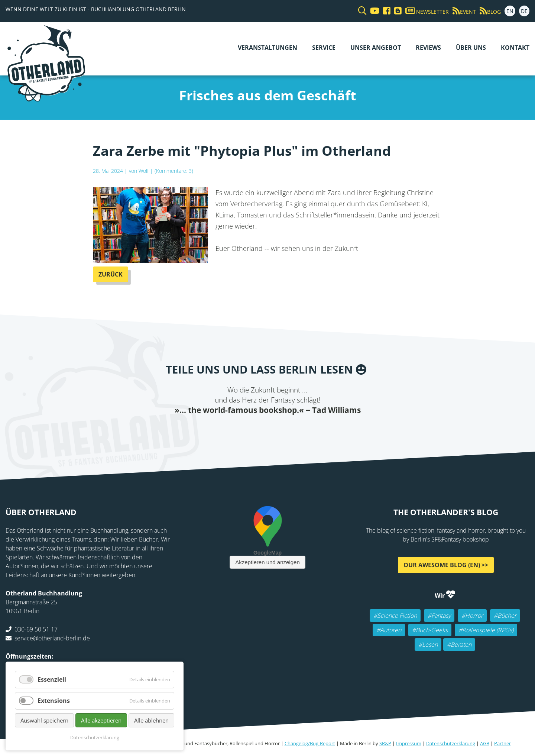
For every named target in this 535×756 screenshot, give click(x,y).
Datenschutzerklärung (451, 743)
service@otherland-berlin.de (52, 638)
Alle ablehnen (151, 720)
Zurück (111, 274)
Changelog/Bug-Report (310, 743)
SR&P (385, 743)
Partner (502, 743)
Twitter (238, 430)
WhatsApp (282, 430)
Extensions (54, 701)
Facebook (223, 430)
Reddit (267, 430)
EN (510, 11)
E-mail (253, 430)
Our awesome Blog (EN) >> (446, 565)
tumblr (297, 430)
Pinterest (312, 430)
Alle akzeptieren (101, 720)
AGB (485, 743)
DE (524, 11)
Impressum (409, 743)
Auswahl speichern (44, 720)
